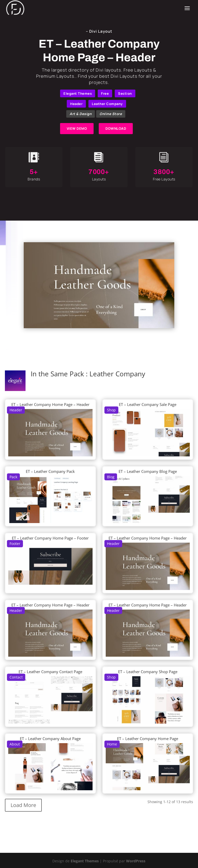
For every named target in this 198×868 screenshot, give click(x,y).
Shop (111, 410)
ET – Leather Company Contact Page (50, 672)
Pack (13, 477)
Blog (111, 477)
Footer (15, 544)
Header (76, 104)
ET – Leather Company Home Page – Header (50, 404)
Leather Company (107, 104)
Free (105, 93)
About (15, 744)
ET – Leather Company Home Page (148, 739)
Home (112, 744)
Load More (23, 805)
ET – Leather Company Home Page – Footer (50, 538)
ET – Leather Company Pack (50, 471)
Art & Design (81, 114)
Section (125, 93)
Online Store (111, 114)
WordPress (136, 861)
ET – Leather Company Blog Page (148, 471)
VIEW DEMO (77, 128)
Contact (16, 677)
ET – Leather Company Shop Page (148, 672)
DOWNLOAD (116, 128)
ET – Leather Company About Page (50, 739)
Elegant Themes (78, 93)
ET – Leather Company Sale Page (148, 404)
